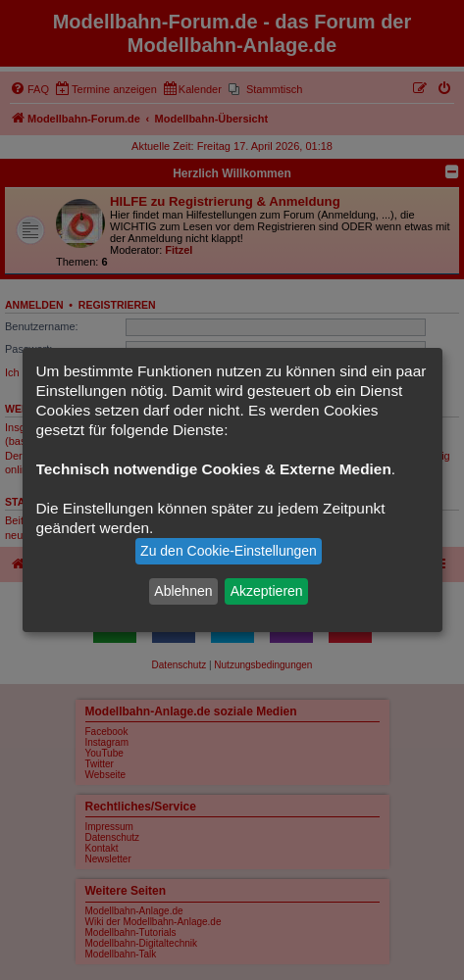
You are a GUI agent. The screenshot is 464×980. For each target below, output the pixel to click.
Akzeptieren (267, 591)
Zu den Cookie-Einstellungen (229, 551)
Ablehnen (183, 591)
